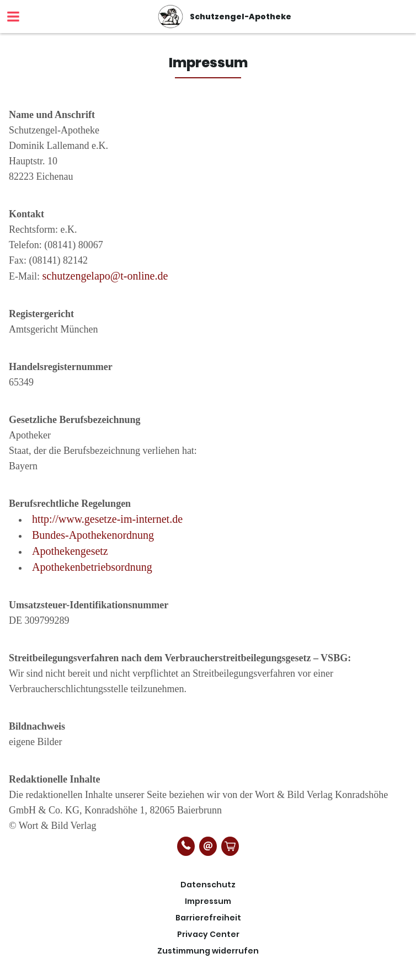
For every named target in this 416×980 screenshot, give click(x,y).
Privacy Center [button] (208, 934)
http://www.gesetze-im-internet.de (107, 519)
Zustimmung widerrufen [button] (208, 951)
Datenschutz (208, 885)
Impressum (208, 901)
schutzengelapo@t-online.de (105, 276)
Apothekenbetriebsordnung (92, 567)
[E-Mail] (208, 846)
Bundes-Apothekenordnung (93, 535)
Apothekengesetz (70, 551)
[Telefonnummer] (186, 846)
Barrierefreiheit (208, 918)
